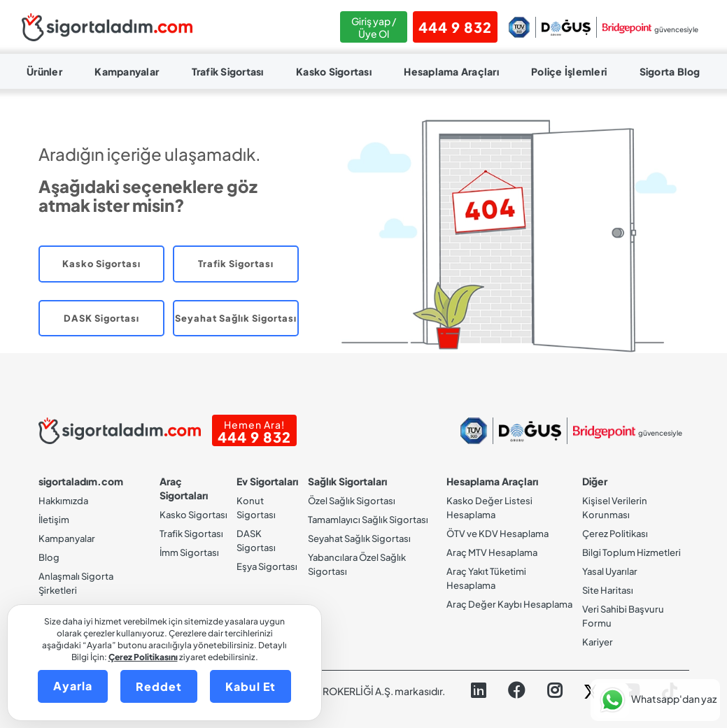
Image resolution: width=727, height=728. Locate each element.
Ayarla (73, 686)
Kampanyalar (127, 71)
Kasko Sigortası (334, 71)
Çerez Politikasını (143, 657)
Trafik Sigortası (228, 71)
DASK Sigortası (101, 318)
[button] (655, 700)
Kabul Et (250, 686)
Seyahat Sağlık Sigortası (236, 318)
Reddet (159, 686)
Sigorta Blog (670, 71)
